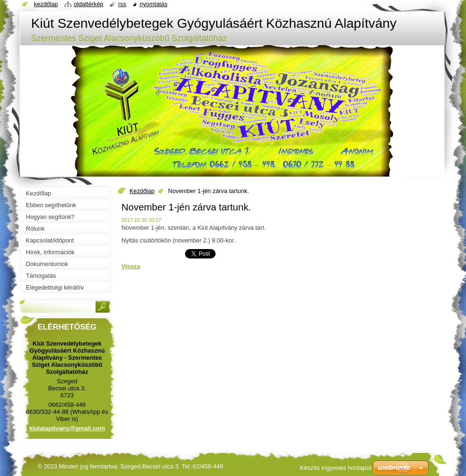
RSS (122, 4)
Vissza (131, 266)
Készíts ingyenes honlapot (336, 468)
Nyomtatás (154, 4)
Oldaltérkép (89, 4)
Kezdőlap (142, 191)
